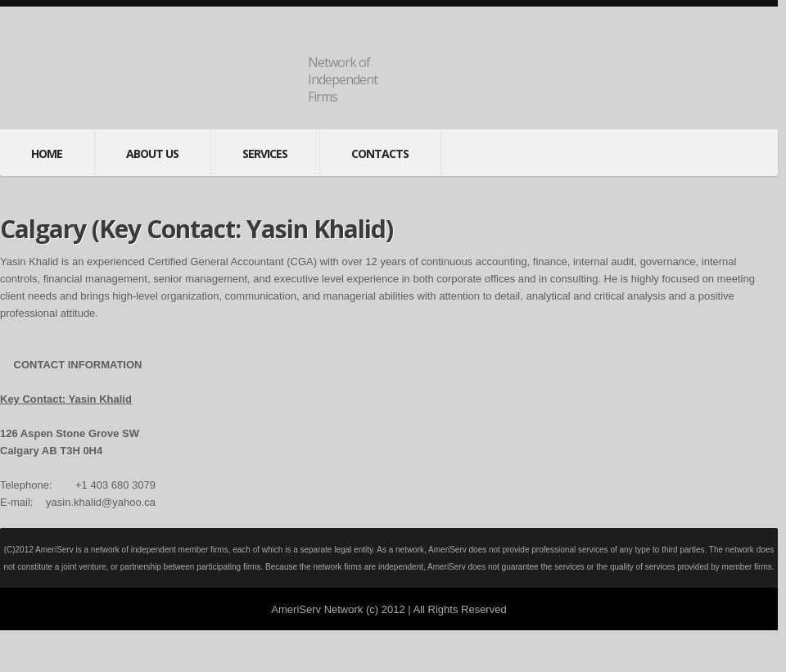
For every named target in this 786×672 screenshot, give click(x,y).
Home (47, 153)
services (265, 153)
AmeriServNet (160, 72)
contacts (380, 153)
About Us (152, 153)
